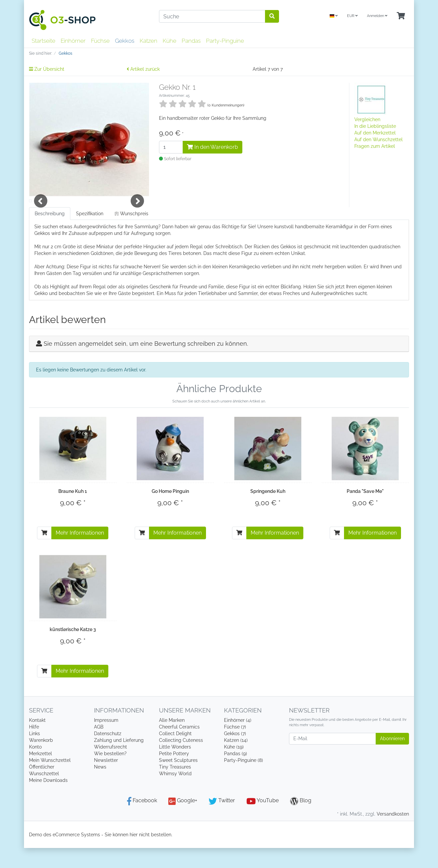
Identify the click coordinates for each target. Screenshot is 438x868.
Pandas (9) (235, 774)
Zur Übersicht (47, 69)
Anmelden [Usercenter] (377, 16)
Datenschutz (108, 754)
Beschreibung (50, 234)
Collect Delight (175, 754)
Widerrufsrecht (110, 767)
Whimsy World (175, 794)
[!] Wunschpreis (131, 234)
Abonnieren (392, 759)
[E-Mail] (332, 759)
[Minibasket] (401, 16)
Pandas (191, 41)
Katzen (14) (236, 760)
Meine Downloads (48, 800)
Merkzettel (40, 774)
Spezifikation (90, 234)
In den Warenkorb (212, 147)
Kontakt (37, 740)
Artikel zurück (143, 69)
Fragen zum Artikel (375, 146)
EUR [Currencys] (352, 16)
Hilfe (34, 747)
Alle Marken (172, 740)
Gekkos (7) (235, 754)
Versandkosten (393, 834)
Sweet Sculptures (178, 780)
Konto (35, 767)
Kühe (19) (234, 767)
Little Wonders (175, 767)
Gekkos (125, 41)
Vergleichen (367, 119)
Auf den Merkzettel (375, 133)
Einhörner (73, 41)
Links (34, 754)
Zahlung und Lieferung (119, 760)
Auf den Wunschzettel (378, 139)
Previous (41, 211)
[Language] (334, 16)
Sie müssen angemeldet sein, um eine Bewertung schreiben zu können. (146, 364)
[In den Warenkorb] (44, 553)
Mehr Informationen (80, 553)
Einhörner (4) (238, 740)
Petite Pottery (174, 774)
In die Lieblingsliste (375, 126)
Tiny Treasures (175, 787)
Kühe (169, 41)
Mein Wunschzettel (50, 780)
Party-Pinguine (225, 41)
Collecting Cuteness (181, 760)
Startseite (43, 41)
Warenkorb (41, 760)
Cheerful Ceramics (179, 747)
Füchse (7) (235, 747)
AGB (99, 747)
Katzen (148, 41)
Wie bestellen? (110, 774)
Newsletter (106, 780)
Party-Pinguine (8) (243, 780)
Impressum (106, 740)
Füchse (100, 41)
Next (137, 211)
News (100, 787)
